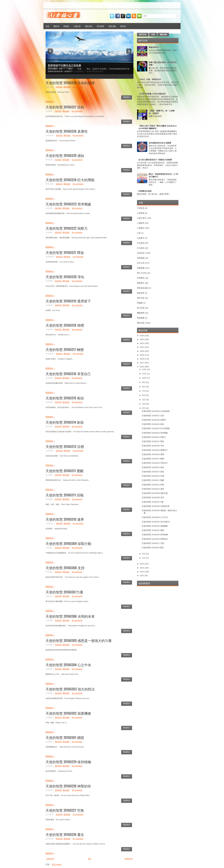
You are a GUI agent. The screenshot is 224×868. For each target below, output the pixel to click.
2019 (142, 355)
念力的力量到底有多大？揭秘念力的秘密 (155, 160)
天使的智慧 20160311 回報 (65, 495)
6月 (144, 395)
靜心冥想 (141, 308)
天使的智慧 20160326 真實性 (67, 131)
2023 (142, 339)
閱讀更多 (127, 97)
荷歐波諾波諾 (143, 288)
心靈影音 (141, 223)
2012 (142, 576)
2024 (142, 336)
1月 (144, 558)
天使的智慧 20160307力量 (64, 592)
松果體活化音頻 (145, 191)
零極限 (140, 303)
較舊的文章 (129, 859)
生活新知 (141, 243)
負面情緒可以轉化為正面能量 (64, 66)
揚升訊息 (141, 298)
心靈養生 (141, 228)
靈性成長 (67, 87)
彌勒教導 (141, 313)
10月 (144, 378)
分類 (153, 35)
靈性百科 (89, 26)
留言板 (123, 26)
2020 (142, 351)
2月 (144, 554)
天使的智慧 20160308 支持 (65, 568)
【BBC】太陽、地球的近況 (150, 79)
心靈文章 (77, 26)
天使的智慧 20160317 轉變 (65, 349)
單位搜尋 (100, 26)
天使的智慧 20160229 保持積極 (68, 762)
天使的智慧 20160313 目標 (65, 446)
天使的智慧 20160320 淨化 (65, 277)
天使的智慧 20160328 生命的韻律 (70, 83)
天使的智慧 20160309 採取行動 (68, 543)
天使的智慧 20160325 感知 (65, 155)
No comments (78, 87)
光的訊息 (59, 87)
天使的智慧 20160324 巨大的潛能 (70, 180)
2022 (142, 343)
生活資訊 (141, 248)
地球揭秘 (141, 258)
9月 (144, 382)
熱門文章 (143, 35)
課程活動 (112, 26)
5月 (144, 400)
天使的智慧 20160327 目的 (65, 107)
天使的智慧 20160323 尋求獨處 (68, 204)
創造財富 (141, 293)
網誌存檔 (163, 35)
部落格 (66, 26)
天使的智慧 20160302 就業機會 (68, 713)
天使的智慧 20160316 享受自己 (68, 374)
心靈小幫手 (142, 218)
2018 (142, 359)
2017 (142, 363)
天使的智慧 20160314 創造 (65, 422)
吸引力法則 (142, 273)
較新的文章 (50, 859)
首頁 (47, 26)
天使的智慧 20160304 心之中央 (68, 665)
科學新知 (141, 278)
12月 (144, 369)
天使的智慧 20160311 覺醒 (65, 471)
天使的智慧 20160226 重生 (65, 834)
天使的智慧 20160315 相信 (65, 398)
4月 (144, 404)
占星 (139, 233)
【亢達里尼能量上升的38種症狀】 (152, 94)
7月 (144, 391)
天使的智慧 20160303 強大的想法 (70, 689)
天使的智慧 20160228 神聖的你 (68, 786)
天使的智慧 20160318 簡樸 (65, 325)
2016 (142, 367)
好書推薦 (141, 268)
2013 (142, 572)
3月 (144, 408)
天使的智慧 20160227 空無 (65, 810)
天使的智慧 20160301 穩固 (65, 737)
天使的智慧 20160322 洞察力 (67, 228)
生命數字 (141, 238)
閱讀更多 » (50, 102)
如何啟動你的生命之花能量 (160, 143)
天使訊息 (141, 208)
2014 (142, 568)
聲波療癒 (141, 318)
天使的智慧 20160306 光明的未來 (70, 616)
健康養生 (141, 283)
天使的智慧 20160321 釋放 (65, 252)
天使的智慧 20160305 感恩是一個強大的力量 (79, 640)
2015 (142, 564)
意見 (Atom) (57, 865)
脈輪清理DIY (154, 47)
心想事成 (141, 213)
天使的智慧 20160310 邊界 (65, 519)
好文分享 (141, 263)
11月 (144, 374)
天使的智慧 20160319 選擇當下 (68, 301)
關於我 (56, 26)
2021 (142, 347)
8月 (144, 387)
